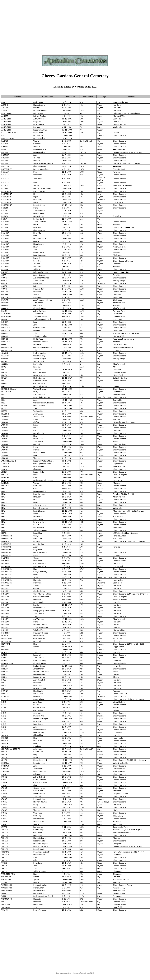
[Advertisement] (26, 27)
